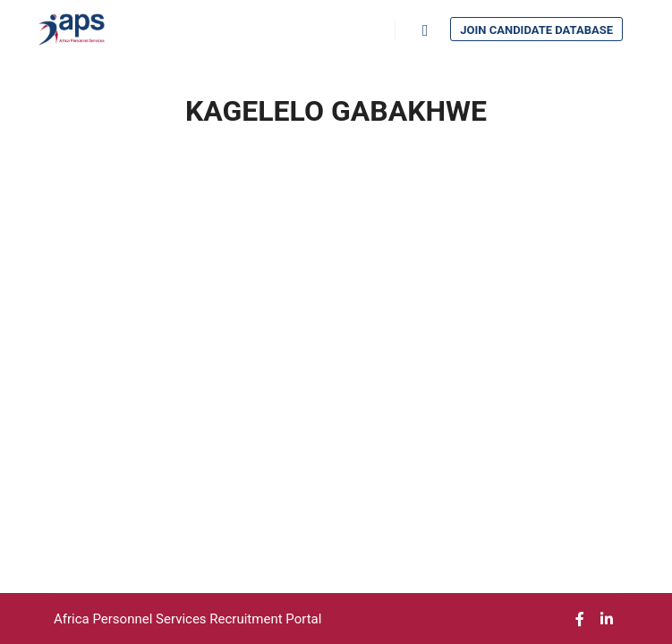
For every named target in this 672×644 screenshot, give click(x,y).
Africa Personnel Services (132, 619)
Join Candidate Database (536, 30)
